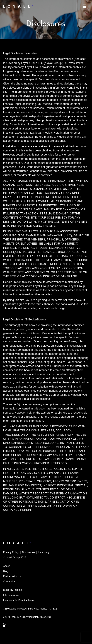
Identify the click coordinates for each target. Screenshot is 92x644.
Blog (6, 571)
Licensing (44, 552)
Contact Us (9, 582)
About (6, 566)
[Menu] (84, 6)
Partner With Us (12, 576)
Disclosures (29, 552)
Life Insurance (11, 595)
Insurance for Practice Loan (18, 600)
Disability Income (13, 590)
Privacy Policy (11, 552)
